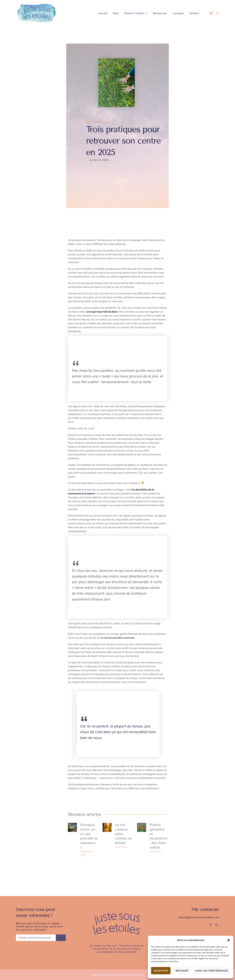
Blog (116, 13)
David (108, 623)
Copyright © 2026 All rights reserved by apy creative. (118, 975)
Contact (194, 13)
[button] (228, 940)
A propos (178, 13)
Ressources (160, 13)
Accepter (161, 971)
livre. (71, 422)
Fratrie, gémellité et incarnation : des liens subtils (159, 836)
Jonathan (74, 410)
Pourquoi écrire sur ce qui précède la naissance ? (89, 836)
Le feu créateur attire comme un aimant (123, 834)
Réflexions (94, 122)
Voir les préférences (212, 971)
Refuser (182, 971)
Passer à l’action (136, 13)
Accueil (103, 13)
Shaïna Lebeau (154, 652)
